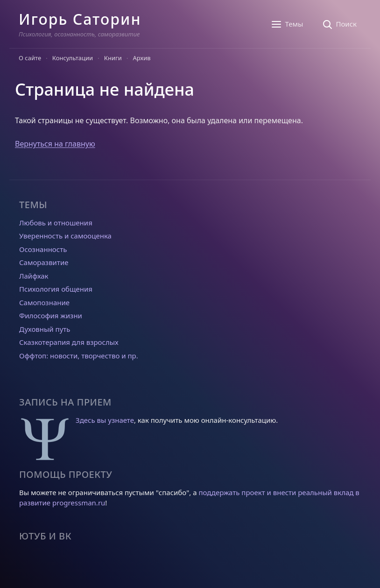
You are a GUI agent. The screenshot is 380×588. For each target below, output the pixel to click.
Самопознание (44, 302)
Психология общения (56, 289)
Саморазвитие (44, 262)
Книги (113, 58)
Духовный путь (45, 329)
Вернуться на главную (55, 144)
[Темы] (287, 24)
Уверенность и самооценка (65, 236)
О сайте (30, 58)
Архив (142, 58)
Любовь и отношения (56, 223)
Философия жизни (51, 315)
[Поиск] (339, 24)
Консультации (73, 58)
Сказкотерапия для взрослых (69, 342)
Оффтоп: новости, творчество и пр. (79, 356)
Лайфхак (34, 276)
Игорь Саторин (80, 19)
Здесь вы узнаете (105, 420)
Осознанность (43, 249)
